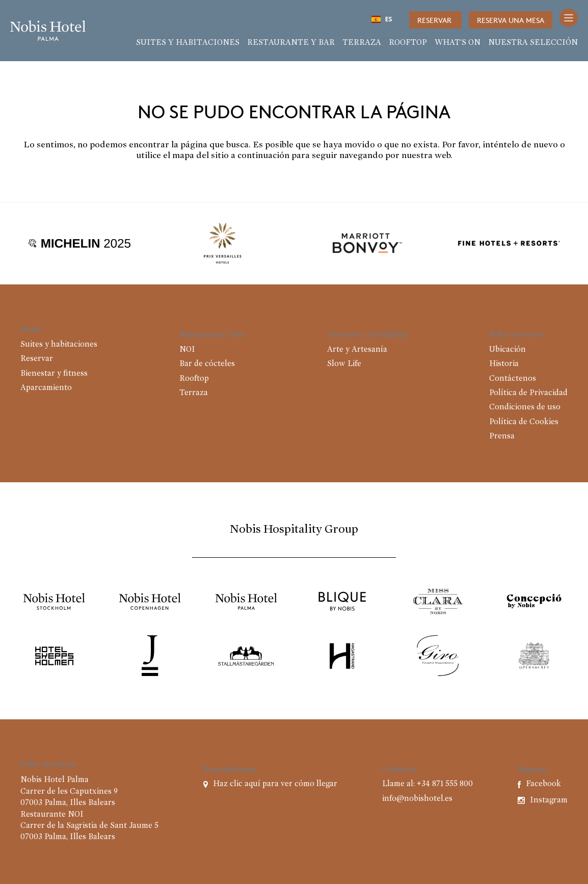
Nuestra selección (533, 43)
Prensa (502, 436)
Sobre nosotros (517, 335)
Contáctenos (513, 379)
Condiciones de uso (525, 407)
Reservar (435, 20)
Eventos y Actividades (367, 335)
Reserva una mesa (511, 20)
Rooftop (408, 43)
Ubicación (507, 350)
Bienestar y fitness (54, 374)
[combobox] (382, 19)
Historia (504, 364)
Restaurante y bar (291, 43)
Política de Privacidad (528, 393)
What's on (458, 43)
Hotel (31, 330)
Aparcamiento (46, 388)
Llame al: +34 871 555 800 (427, 784)
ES (382, 19)
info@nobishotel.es (417, 799)
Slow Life (344, 364)
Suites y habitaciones (188, 43)
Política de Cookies (524, 422)
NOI (187, 350)
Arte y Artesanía (357, 350)
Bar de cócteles (207, 364)
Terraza (362, 43)
